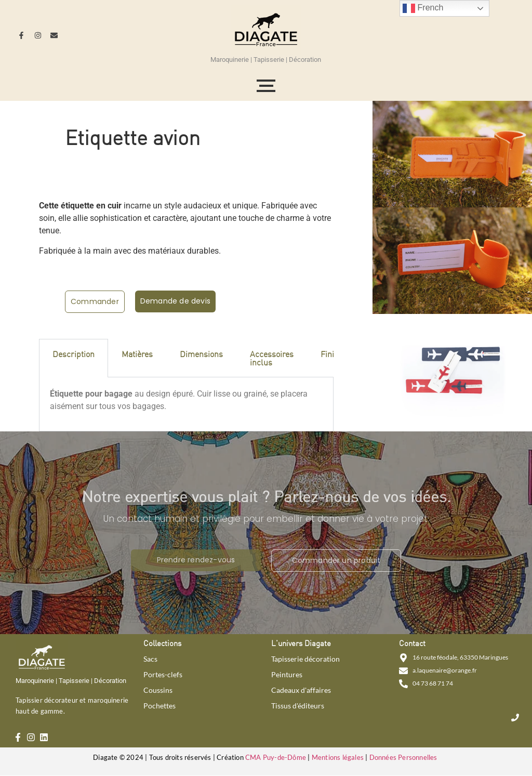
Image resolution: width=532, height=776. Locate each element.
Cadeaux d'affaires (301, 690)
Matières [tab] (137, 354)
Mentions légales (338, 757)
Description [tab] (74, 354)
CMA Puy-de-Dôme (276, 757)
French (423, 8)
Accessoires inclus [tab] (272, 358)
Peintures (287, 675)
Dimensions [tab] (201, 354)
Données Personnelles (403, 757)
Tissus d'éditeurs (298, 706)
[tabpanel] (186, 404)
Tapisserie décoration (305, 659)
